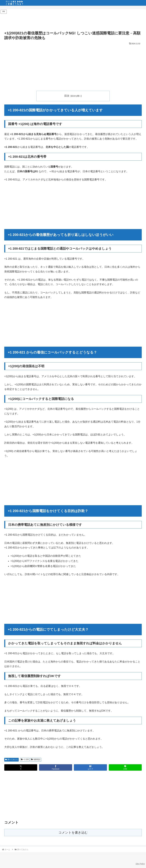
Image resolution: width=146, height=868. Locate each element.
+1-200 (25, 760)
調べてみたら (11, 760)
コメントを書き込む (73, 833)
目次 (67, 96)
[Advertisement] (73, 21)
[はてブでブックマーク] (90, 767)
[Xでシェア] (21, 767)
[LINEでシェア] (125, 767)
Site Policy (140, 864)
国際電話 (36, 760)
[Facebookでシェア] (56, 767)
